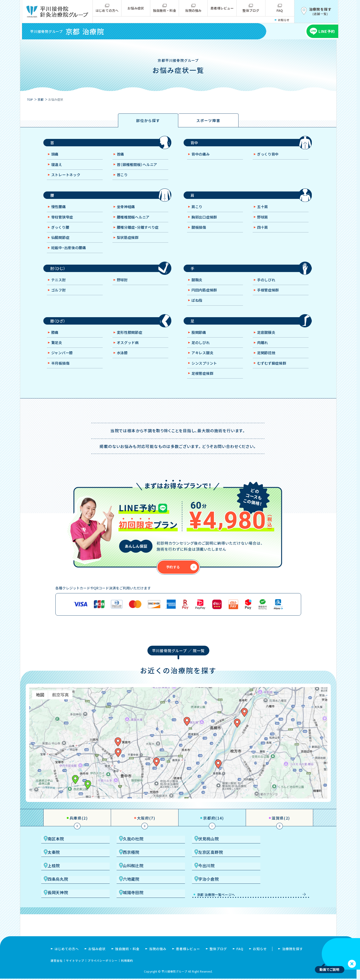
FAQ (280, 10)
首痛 (121, 157)
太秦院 (265, 849)
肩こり (198, 211)
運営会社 (57, 962)
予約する (173, 575)
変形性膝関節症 (131, 340)
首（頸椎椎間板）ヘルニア (139, 167)
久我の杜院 (135, 849)
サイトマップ (75, 962)
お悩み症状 (136, 8)
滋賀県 (281, 826)
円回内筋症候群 (205, 296)
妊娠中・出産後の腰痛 (70, 252)
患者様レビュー (222, 8)
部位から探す (148, 121)
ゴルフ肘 (59, 296)
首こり (123, 177)
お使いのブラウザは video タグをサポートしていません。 (338, 954)
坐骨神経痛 (127, 211)
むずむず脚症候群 (273, 371)
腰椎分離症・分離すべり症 (140, 232)
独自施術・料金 (165, 10)
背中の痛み (202, 157)
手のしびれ (267, 286)
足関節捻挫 (267, 361)
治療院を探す (293, 950)
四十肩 (263, 232)
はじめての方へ (107, 10)
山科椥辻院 (269, 864)
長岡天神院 (67, 892)
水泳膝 (123, 361)
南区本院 (65, 849)
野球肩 (263, 221)
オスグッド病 (129, 350)
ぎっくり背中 (269, 157)
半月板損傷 (61, 371)
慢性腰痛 (59, 211)
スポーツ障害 (208, 121)
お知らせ (284, 20)
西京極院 (65, 864)
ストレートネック (67, 177)
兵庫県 (79, 826)
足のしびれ (202, 350)
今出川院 (65, 878)
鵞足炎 (57, 350)
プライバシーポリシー (103, 962)
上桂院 (198, 864)
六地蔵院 (200, 878)
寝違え (57, 167)
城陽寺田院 (135, 892)
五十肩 (263, 211)
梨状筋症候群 (129, 242)
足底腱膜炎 (267, 340)
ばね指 (198, 307)
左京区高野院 (137, 864)
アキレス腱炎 (204, 361)
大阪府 (146, 826)
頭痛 (55, 157)
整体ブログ (251, 10)
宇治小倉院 (269, 878)
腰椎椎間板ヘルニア (135, 221)
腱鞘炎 (198, 286)
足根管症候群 (204, 382)
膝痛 (55, 340)
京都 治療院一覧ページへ (207, 893)
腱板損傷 (200, 232)
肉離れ (263, 350)
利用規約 (127, 962)
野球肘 (123, 286)
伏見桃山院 (202, 849)
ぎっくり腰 (61, 232)
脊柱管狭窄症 (63, 221)
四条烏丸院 (135, 878)
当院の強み (193, 10)
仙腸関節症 (61, 242)
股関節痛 (200, 340)
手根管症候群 (269, 296)
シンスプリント (205, 371)
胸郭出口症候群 (205, 221)
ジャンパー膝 (63, 361)
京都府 (213, 826)
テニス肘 (59, 286)
